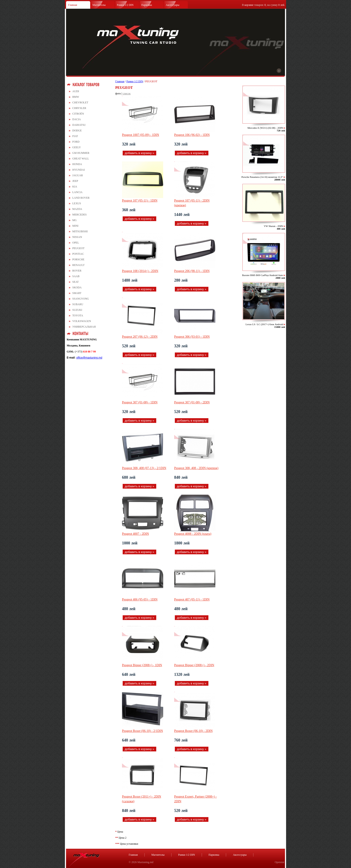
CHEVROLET (80, 102)
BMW (76, 97)
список (127, 94)
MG (74, 220)
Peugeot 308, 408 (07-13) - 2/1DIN (144, 468)
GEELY (77, 147)
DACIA (77, 119)
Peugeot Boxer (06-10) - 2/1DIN (142, 731)
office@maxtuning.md (89, 358)
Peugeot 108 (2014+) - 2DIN (140, 271)
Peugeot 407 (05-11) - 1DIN (192, 599)
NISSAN (77, 237)
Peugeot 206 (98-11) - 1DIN (192, 271)
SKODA (77, 287)
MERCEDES (79, 215)
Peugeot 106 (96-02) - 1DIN (192, 135)
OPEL (76, 243)
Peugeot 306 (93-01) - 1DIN (192, 337)
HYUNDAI (79, 170)
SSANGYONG (81, 299)
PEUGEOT (78, 248)
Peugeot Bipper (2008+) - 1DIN (142, 665)
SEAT (76, 282)
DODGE (77, 131)
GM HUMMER (81, 153)
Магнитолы (99, 5)
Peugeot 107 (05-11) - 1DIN (140, 201)
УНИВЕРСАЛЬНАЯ (84, 327)
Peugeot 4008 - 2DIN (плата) (193, 534)
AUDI (76, 91)
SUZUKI (77, 310)
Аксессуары (172, 5)
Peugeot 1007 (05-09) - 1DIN (141, 135)
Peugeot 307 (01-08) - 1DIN (140, 402)
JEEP (75, 181)
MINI (75, 226)
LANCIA (77, 192)
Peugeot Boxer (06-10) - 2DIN (193, 731)
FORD (76, 142)
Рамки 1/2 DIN (125, 5)
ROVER (77, 271)
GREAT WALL (81, 159)
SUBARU (78, 304)
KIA (75, 187)
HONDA (77, 164)
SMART (77, 293)
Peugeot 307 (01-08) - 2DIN (192, 402)
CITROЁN (78, 114)
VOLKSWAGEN (82, 321)
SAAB (76, 276)
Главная (73, 5)
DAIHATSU (79, 125)
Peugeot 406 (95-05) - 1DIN (140, 599)
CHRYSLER (79, 108)
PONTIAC (78, 254)
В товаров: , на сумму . (263, 5)
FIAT (75, 136)
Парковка (147, 5)
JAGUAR (78, 175)
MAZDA (77, 209)
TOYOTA (78, 315)
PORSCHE (78, 259)
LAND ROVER (81, 198)
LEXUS (77, 203)
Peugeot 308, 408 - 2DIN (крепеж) (196, 468)
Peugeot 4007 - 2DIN (135, 534)
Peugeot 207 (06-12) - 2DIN (140, 337)
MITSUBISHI (80, 231)
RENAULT (78, 265)
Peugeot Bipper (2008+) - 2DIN (194, 665)
